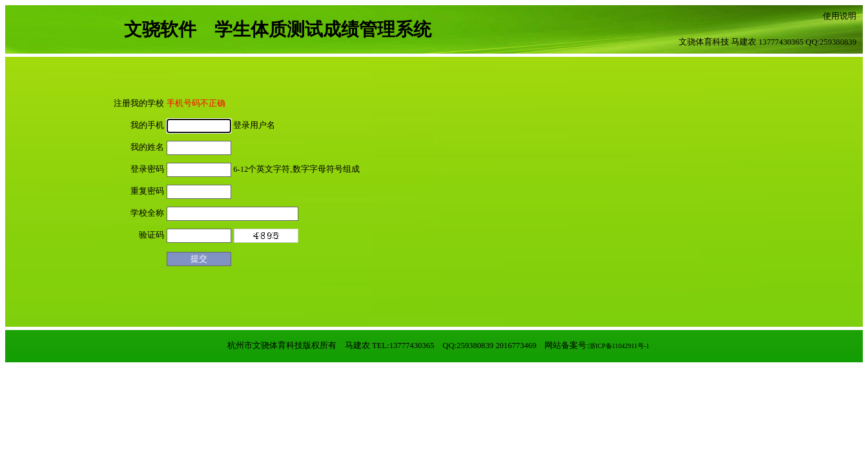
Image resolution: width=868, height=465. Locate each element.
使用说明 (840, 16)
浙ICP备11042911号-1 (619, 346)
